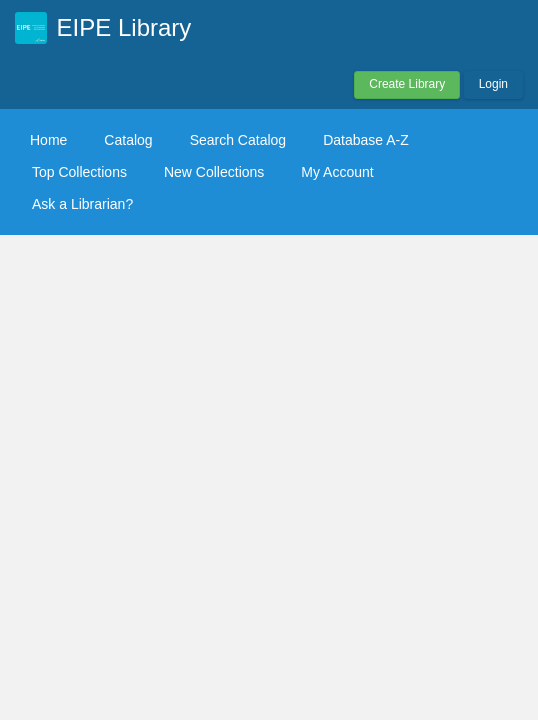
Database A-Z (366, 140)
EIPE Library (124, 27)
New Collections (214, 172)
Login (493, 84)
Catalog (128, 140)
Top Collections (79, 172)
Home (48, 140)
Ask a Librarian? (82, 204)
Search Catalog (238, 140)
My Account (337, 172)
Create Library (407, 84)
